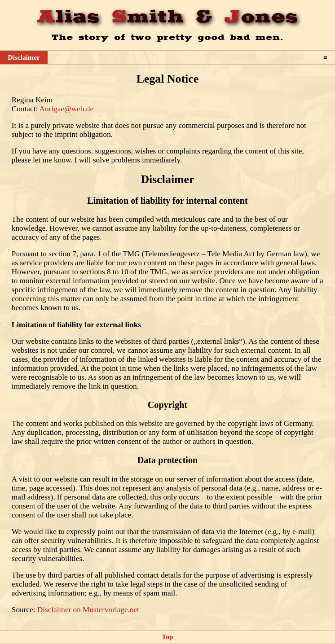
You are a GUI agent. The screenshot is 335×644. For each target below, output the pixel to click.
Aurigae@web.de (67, 109)
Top (167, 637)
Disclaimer (24, 57)
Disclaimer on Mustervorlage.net (88, 610)
